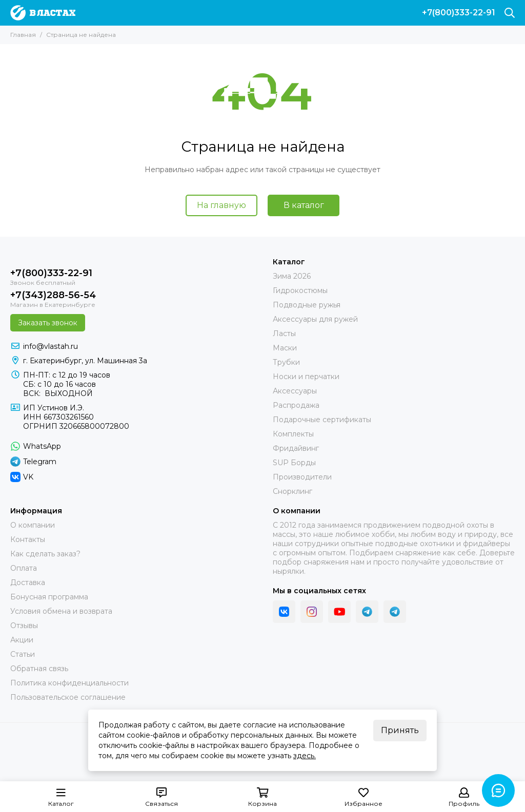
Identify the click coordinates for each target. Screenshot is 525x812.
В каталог (304, 205)
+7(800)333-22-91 (459, 13)
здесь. (305, 756)
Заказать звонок (48, 323)
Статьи (23, 654)
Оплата (24, 568)
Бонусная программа (49, 597)
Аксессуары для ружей (315, 319)
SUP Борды (294, 463)
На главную (221, 205)
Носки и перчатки (306, 377)
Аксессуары (295, 391)
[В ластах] (43, 13)
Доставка (28, 582)
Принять (400, 730)
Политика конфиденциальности (69, 683)
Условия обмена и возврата (61, 611)
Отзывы (24, 626)
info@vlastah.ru (51, 346)
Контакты (28, 539)
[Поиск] (510, 13)
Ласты (284, 334)
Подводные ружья (307, 305)
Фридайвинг (296, 448)
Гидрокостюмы (300, 290)
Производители (302, 477)
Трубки (286, 362)
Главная (23, 35)
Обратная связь (39, 669)
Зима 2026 (292, 276)
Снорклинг (292, 491)
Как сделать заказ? (45, 554)
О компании (33, 525)
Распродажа (296, 405)
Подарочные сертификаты (322, 420)
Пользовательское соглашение (68, 697)
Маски (285, 348)
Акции (22, 640)
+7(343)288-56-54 (53, 295)
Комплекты (293, 434)
